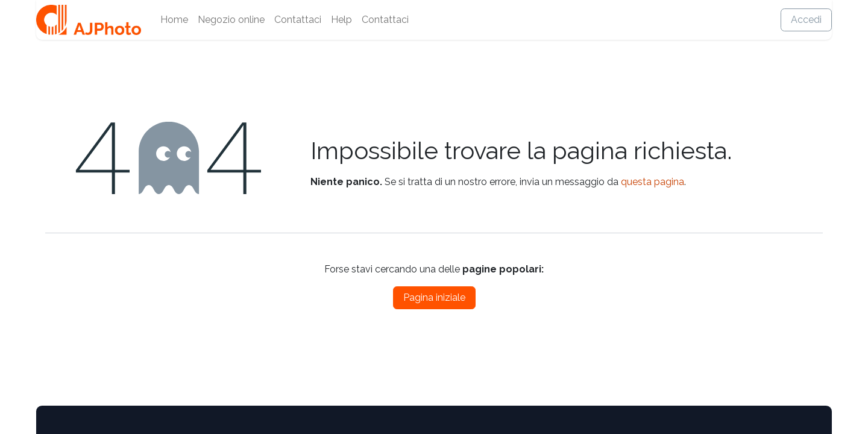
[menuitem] (174, 20)
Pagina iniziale (434, 297)
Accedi (806, 20)
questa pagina (653, 182)
